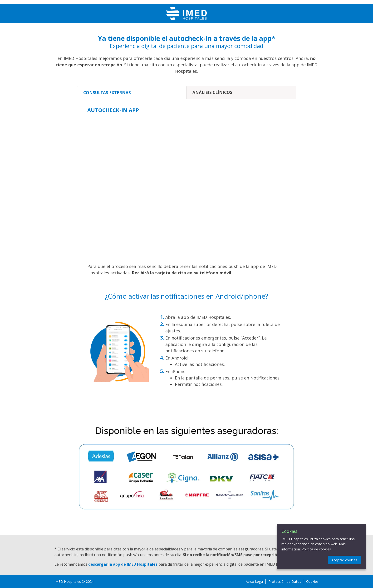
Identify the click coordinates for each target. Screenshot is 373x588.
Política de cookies (316, 549)
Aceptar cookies (344, 560)
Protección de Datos (285, 581)
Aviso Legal (255, 581)
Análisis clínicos (212, 92)
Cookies (312, 581)
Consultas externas (107, 93)
